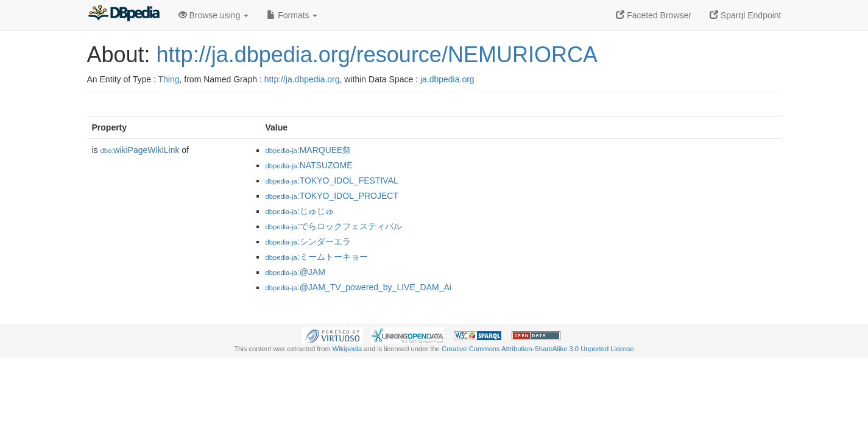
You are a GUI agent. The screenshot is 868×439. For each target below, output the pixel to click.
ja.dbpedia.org (447, 79)
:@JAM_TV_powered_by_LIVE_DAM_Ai (358, 287)
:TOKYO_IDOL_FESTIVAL (332, 180)
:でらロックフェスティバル (334, 226)
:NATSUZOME (309, 165)
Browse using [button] (214, 15)
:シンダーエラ (308, 241)
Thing (169, 79)
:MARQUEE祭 (309, 150)
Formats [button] (292, 15)
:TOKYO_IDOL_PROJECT (332, 196)
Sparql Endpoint (746, 15)
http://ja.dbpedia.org (302, 79)
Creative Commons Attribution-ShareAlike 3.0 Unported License (538, 349)
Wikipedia (348, 349)
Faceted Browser (654, 15)
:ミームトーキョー (317, 257)
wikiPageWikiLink (140, 150)
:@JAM (295, 272)
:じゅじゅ (300, 211)
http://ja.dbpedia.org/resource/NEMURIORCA (377, 55)
